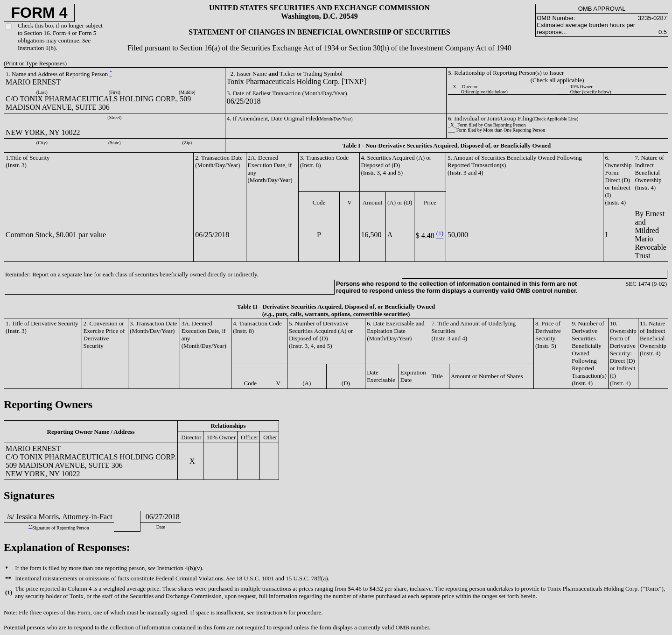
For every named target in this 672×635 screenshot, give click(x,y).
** (30, 526)
